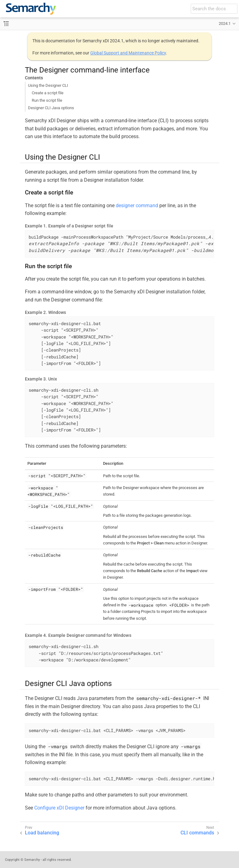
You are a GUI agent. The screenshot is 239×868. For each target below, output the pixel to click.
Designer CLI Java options (51, 108)
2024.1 (225, 23)
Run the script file (47, 100)
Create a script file (48, 93)
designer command (137, 205)
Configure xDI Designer (59, 808)
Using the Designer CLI (48, 85)
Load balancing (42, 833)
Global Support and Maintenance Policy (128, 53)
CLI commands (197, 833)
